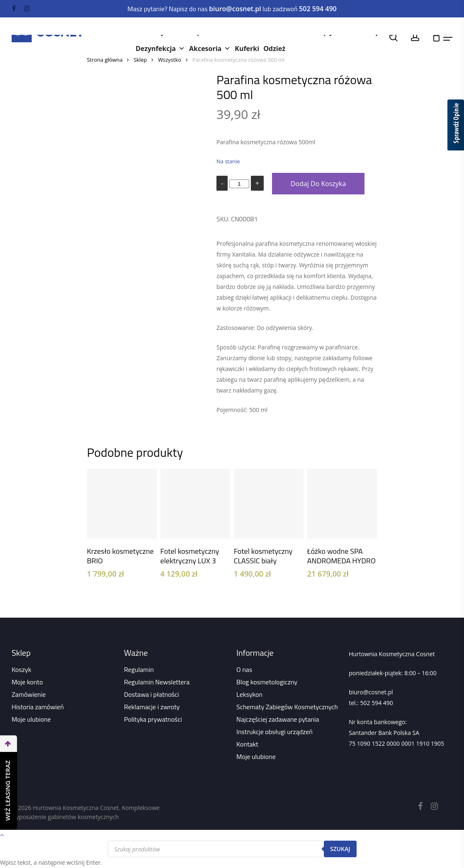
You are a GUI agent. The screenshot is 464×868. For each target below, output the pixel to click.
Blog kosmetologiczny (267, 682)
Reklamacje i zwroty (152, 707)
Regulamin (139, 669)
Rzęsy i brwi (338, 32)
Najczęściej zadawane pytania (278, 719)
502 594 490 (377, 703)
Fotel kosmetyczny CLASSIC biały (263, 556)
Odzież (274, 48)
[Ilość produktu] (239, 184)
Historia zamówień (38, 707)
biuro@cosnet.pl (371, 692)
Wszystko (170, 60)
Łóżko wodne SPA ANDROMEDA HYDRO (341, 556)
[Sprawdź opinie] (456, 126)
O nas (244, 669)
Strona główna (105, 60)
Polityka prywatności (153, 719)
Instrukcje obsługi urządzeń (275, 732)
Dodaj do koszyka (318, 184)
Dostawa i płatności (152, 694)
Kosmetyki (158, 32)
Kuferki (247, 48)
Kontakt (247, 744)
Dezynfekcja (160, 48)
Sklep (140, 60)
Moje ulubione (31, 719)
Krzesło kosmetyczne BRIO (120, 556)
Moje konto (27, 682)
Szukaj (340, 849)
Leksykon (249, 694)
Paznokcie (289, 32)
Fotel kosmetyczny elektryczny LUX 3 (190, 556)
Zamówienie (29, 694)
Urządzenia (207, 32)
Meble (249, 32)
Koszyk (21, 669)
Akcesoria (210, 48)
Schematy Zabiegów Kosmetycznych (287, 707)
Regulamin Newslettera (157, 682)
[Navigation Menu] (448, 37)
